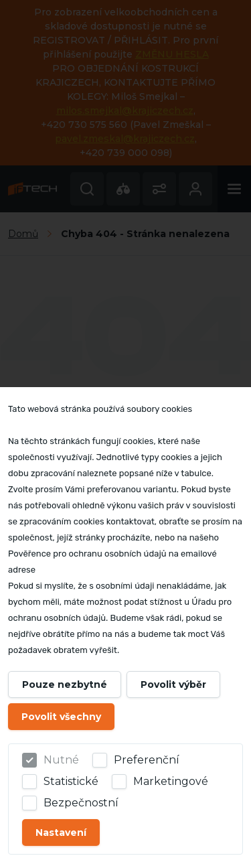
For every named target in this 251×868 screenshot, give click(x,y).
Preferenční (147, 760)
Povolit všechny (61, 717)
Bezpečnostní (81, 803)
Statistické (71, 781)
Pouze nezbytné (65, 684)
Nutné (61, 760)
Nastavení (61, 833)
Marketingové (171, 781)
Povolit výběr (173, 684)
